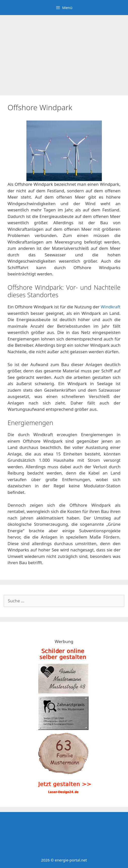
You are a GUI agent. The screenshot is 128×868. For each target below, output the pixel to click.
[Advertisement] (64, 53)
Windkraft (111, 307)
